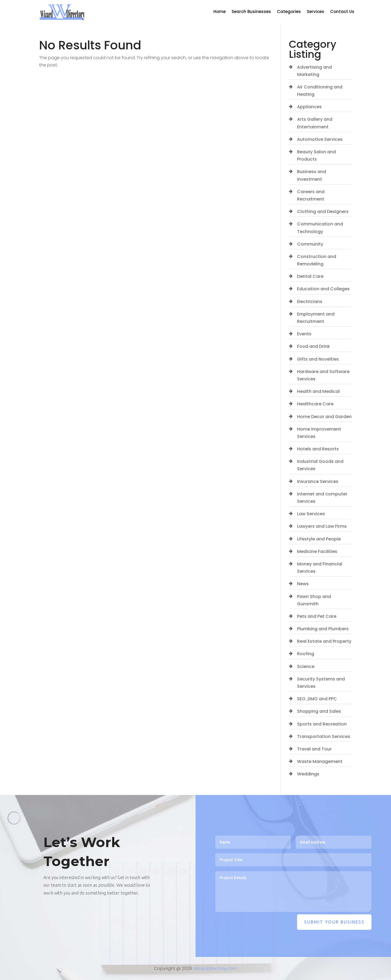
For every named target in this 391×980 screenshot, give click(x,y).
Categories (289, 12)
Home (220, 12)
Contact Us (342, 12)
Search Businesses (251, 12)
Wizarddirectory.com (215, 968)
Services (316, 12)
